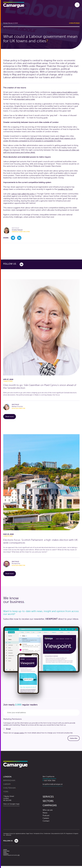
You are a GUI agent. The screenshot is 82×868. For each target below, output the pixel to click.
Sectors (48, 801)
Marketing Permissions (12, 719)
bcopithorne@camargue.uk (53, 784)
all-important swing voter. (25, 99)
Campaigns (50, 805)
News (45, 813)
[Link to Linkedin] (21, 264)
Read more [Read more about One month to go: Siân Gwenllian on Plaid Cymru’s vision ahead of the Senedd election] (11, 416)
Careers (46, 818)
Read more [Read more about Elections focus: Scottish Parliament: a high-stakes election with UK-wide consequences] (11, 573)
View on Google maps (11, 804)
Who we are (48, 810)
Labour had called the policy (23, 194)
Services (48, 797)
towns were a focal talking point (64, 92)
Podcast (46, 815)
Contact (46, 821)
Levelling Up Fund (65, 189)
